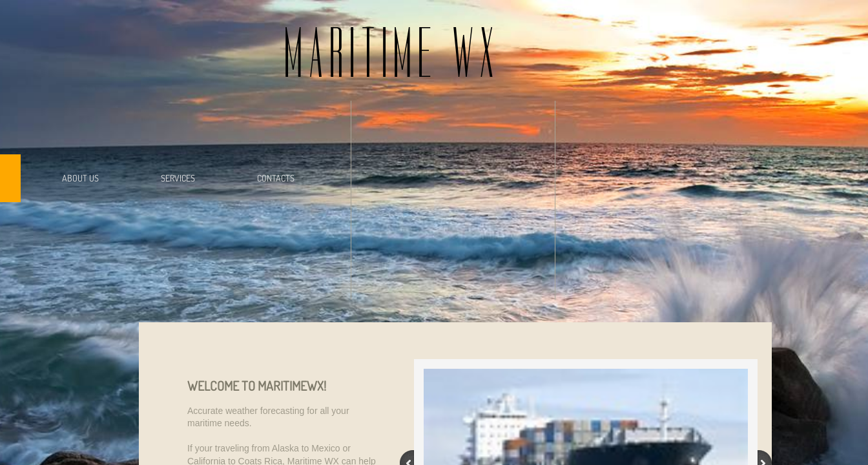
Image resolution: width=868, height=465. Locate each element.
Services (178, 178)
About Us (80, 178)
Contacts (276, 178)
